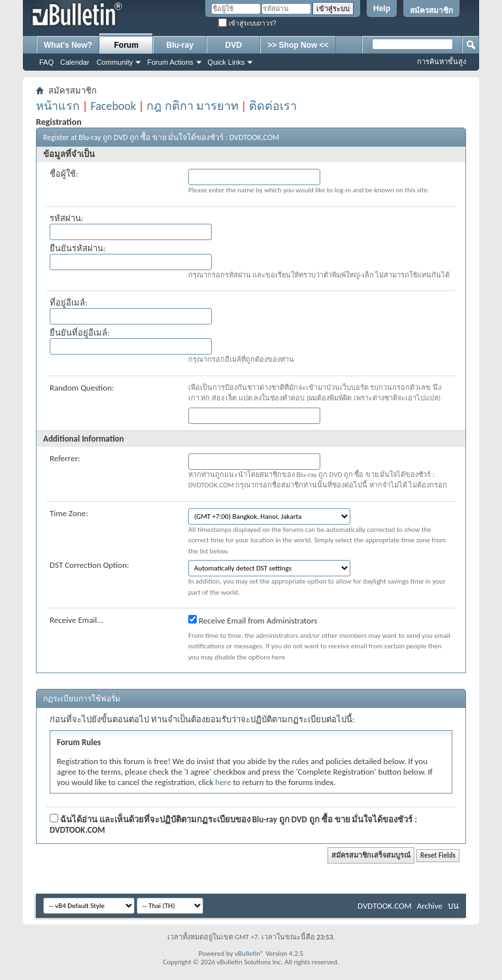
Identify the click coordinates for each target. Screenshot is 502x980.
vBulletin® (249, 954)
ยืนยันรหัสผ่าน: (77, 248)
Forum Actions (170, 62)
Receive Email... (76, 620)
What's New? (68, 45)
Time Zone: (69, 513)
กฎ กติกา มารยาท (192, 106)
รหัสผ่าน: (66, 218)
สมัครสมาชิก (431, 10)
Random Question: (82, 388)
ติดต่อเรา (273, 106)
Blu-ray (180, 45)
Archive (430, 906)
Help (382, 9)
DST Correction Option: (89, 565)
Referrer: (65, 458)
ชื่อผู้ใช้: (64, 174)
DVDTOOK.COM (385, 906)
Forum (126, 45)
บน (453, 906)
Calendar (75, 62)
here (223, 782)
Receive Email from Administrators (253, 620)
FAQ (46, 62)
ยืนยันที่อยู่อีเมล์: (79, 333)
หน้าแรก (58, 106)
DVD (234, 45)
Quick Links (226, 62)
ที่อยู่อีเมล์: (68, 303)
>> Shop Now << (298, 45)
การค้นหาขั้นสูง (442, 61)
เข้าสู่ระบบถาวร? (247, 23)
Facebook (113, 106)
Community (115, 62)
